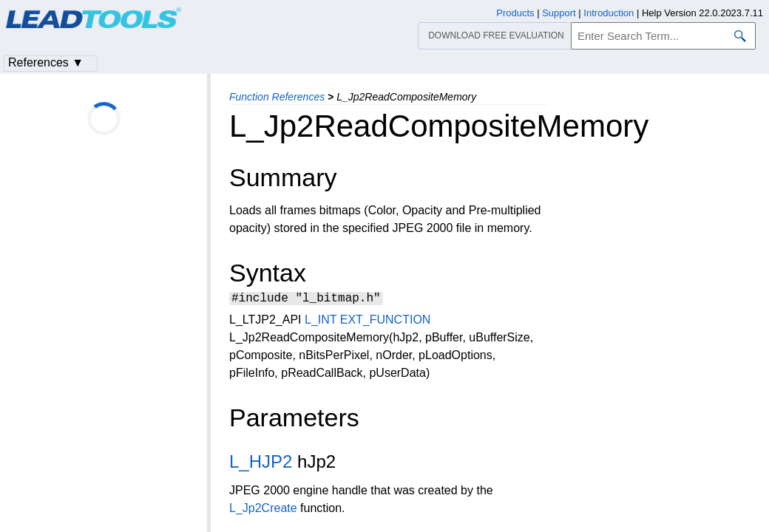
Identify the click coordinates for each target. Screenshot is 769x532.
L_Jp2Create (263, 510)
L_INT (321, 322)
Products (515, 13)
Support (559, 13)
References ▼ (46, 62)
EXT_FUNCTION (386, 322)
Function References (277, 97)
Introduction (609, 13)
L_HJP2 (261, 464)
